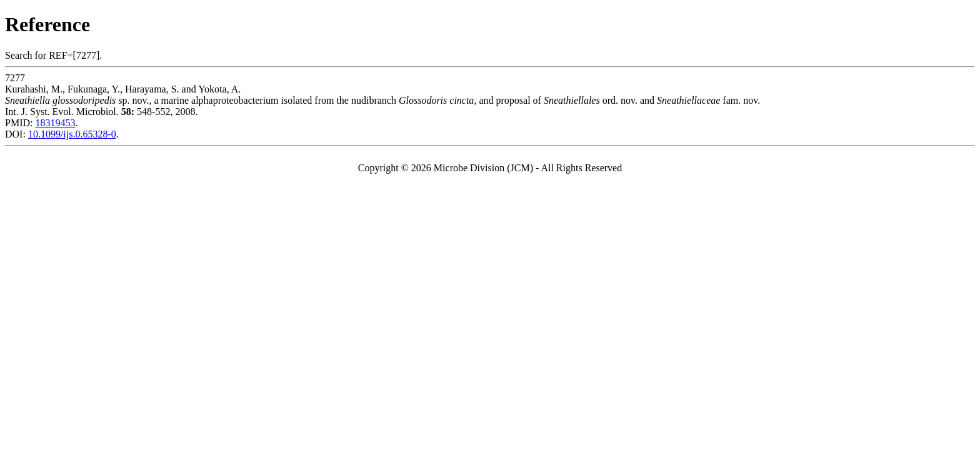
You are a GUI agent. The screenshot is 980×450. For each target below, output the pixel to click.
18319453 (55, 123)
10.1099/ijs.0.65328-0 (72, 134)
